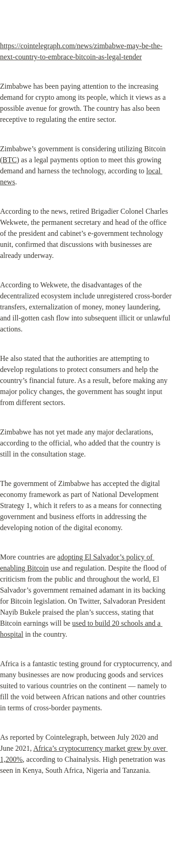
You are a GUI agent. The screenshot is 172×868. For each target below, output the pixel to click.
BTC (9, 160)
